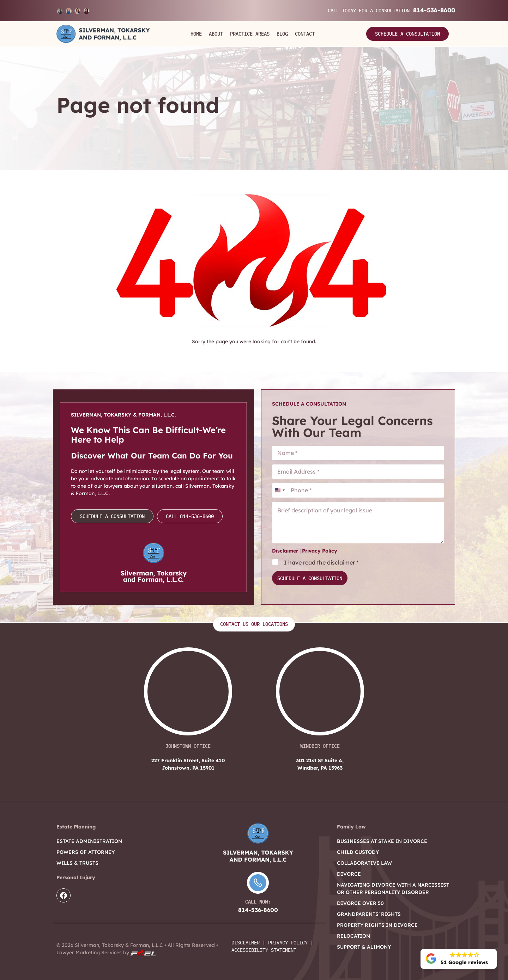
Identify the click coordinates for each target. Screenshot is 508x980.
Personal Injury (76, 877)
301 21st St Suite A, (320, 765)
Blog (282, 34)
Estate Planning (76, 827)
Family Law (351, 827)
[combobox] (279, 490)
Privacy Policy (320, 551)
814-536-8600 (434, 10)
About (216, 34)
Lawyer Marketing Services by (107, 953)
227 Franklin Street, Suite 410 (188, 765)
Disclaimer (285, 551)
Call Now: (258, 902)
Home (196, 34)
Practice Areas (250, 34)
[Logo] (103, 34)
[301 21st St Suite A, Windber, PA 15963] (320, 695)
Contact (305, 34)
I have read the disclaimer (321, 562)
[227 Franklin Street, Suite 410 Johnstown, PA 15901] (188, 695)
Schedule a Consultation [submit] (310, 578)
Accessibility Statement (264, 950)
